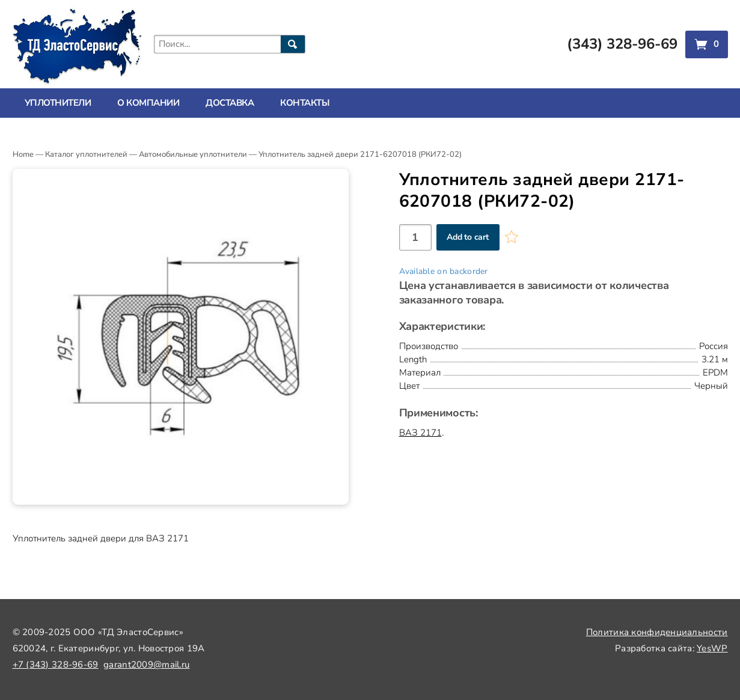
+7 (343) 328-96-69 (56, 665)
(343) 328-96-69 (622, 44)
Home (23, 154)
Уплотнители (58, 103)
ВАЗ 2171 (420, 433)
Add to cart (467, 237)
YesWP (712, 648)
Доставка (230, 103)
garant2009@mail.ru (146, 665)
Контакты (305, 103)
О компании (148, 103)
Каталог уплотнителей (86, 154)
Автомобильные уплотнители (193, 154)
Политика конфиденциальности (657, 632)
